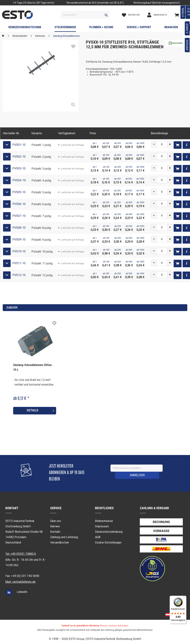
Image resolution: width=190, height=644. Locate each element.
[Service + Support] (139, 28)
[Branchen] (171, 28)
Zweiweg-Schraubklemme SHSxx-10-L (33, 367)
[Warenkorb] (181, 15)
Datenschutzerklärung (109, 532)
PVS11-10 (19, 263)
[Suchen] (106, 15)
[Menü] (184, 598)
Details (40, 410)
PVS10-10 (19, 251)
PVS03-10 (19, 168)
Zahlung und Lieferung (64, 537)
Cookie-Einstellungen (108, 542)
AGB (98, 537)
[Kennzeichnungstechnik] (25, 28)
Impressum (102, 526)
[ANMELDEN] (137, 475)
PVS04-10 (19, 180)
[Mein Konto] (160, 15)
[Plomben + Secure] (101, 28)
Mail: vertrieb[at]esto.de (20, 582)
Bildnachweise (104, 521)
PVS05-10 (19, 192)
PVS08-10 (19, 228)
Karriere (55, 526)
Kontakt (55, 532)
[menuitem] (85, 15)
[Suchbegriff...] (85, 15)
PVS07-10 (19, 216)
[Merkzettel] (134, 15)
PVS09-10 (19, 240)
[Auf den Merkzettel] (54, 323)
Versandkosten (60, 542)
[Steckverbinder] (65, 28)
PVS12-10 (19, 275)
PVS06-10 (19, 204)
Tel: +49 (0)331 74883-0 (21, 554)
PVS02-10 (19, 157)
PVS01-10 (19, 145)
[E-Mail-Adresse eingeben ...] (137, 468)
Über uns (56, 521)
